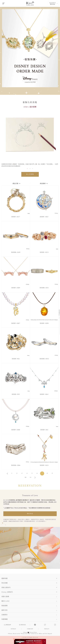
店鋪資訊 (5, 615)
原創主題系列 (6, 587)
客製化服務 (5, 596)
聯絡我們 (7, 625)
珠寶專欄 (5, 619)
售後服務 (5, 606)
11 (31, 477)
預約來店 (30, 514)
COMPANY (30, 629)
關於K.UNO (5, 601)
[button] (27, 169)
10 (25, 477)
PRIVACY (47, 629)
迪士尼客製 (30, 174)
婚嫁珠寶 (5, 578)
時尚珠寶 (5, 583)
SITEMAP (13, 629)
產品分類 (16, 184)
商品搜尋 (44, 184)
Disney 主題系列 (7, 592)
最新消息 (5, 610)
